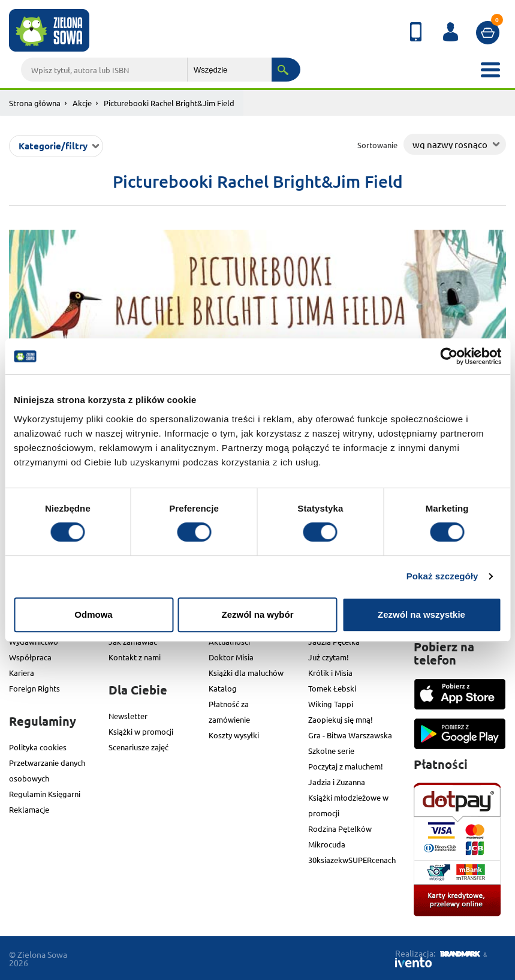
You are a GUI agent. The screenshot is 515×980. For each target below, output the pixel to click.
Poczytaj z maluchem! (346, 766)
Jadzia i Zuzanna (337, 782)
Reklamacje (29, 809)
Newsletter (128, 716)
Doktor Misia (231, 657)
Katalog (223, 688)
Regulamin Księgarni (45, 794)
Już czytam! (329, 657)
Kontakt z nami (135, 657)
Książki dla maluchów (246, 673)
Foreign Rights (34, 688)
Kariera (22, 673)
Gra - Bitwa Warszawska (350, 735)
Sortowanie (377, 145)
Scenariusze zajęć (138, 747)
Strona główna (35, 103)
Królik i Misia (330, 673)
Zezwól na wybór (257, 614)
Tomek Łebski (332, 688)
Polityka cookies (38, 747)
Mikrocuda (327, 844)
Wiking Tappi (331, 704)
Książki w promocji (141, 731)
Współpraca (30, 657)
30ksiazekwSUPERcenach (352, 860)
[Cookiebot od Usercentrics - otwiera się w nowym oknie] (449, 356)
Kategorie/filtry (53, 146)
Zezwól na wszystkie (421, 614)
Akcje (82, 103)
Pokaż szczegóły (442, 576)
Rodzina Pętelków (340, 829)
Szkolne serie (331, 751)
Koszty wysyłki (234, 735)
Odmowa (93, 614)
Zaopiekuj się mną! (341, 719)
